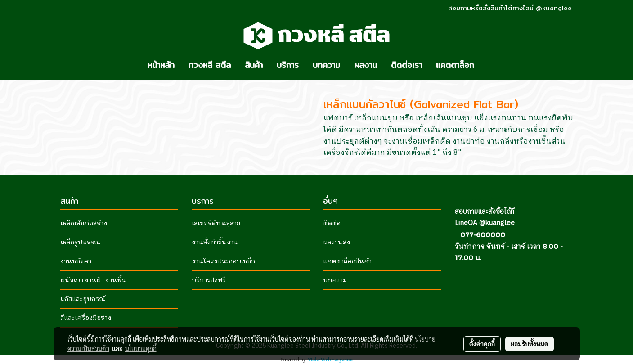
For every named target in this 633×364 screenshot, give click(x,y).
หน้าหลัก (161, 65)
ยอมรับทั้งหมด (530, 344)
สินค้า (254, 65)
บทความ (326, 65)
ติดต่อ (332, 223)
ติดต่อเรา (406, 65)
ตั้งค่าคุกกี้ (482, 344)
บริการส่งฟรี (209, 280)
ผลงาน (366, 65)
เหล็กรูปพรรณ (80, 242)
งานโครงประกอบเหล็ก (223, 261)
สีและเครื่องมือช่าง (86, 318)
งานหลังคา (76, 261)
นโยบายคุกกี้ (141, 348)
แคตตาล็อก (455, 65)
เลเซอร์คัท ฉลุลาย (216, 223)
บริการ (288, 65)
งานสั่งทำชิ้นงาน (215, 242)
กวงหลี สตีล (210, 65)
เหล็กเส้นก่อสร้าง (84, 223)
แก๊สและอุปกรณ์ (83, 299)
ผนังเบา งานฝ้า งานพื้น (93, 280)
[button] (489, 65)
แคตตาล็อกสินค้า (347, 261)
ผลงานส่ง (337, 242)
